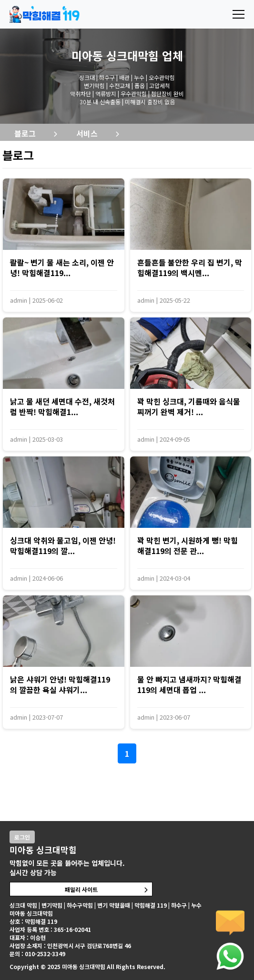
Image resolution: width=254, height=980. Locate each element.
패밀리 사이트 (81, 889)
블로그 (25, 133)
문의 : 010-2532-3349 (37, 954)
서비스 (87, 133)
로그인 (22, 837)
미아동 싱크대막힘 (115, 55)
